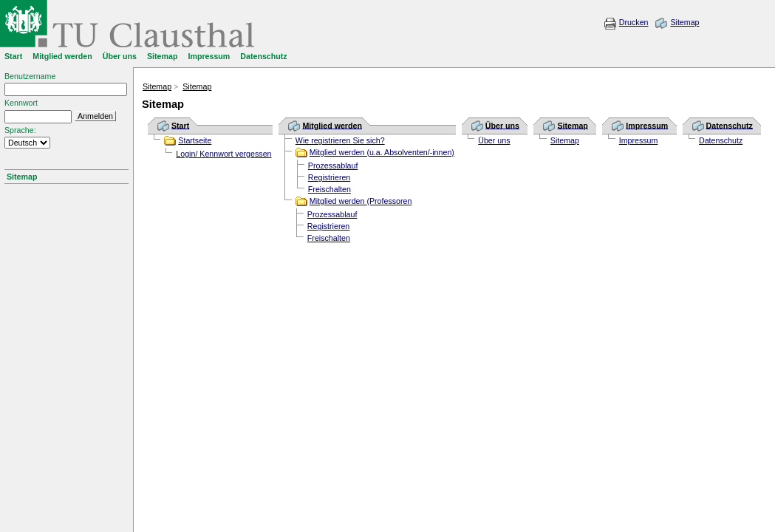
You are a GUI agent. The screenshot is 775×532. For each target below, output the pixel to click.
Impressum (639, 140)
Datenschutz (721, 140)
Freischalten (330, 189)
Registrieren (329, 177)
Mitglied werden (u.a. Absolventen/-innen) (382, 152)
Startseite (195, 140)
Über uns (494, 140)
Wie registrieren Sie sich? (340, 140)
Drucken (634, 22)
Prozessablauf (333, 166)
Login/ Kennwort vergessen (223, 154)
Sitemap (684, 22)
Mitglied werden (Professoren (361, 201)
